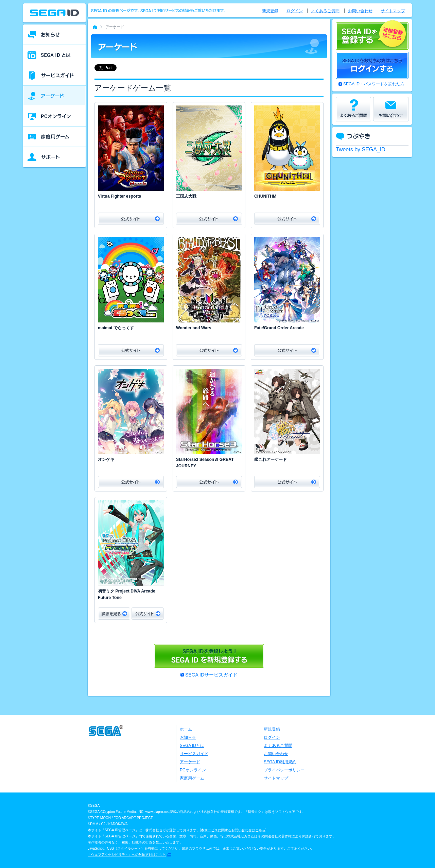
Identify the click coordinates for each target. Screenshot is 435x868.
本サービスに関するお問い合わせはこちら (233, 830)
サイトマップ (393, 11)
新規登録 (270, 11)
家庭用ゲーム (192, 778)
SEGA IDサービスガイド (211, 675)
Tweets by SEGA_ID (361, 149)
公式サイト (131, 219)
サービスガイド (194, 754)
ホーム (186, 729)
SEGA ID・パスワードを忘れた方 (374, 84)
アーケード (190, 762)
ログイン (295, 11)
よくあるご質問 (325, 11)
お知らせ (188, 737)
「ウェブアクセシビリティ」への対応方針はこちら (127, 855)
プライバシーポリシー (284, 770)
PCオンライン (193, 770)
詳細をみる (114, 614)
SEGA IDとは (192, 746)
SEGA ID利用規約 (280, 762)
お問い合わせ (360, 11)
